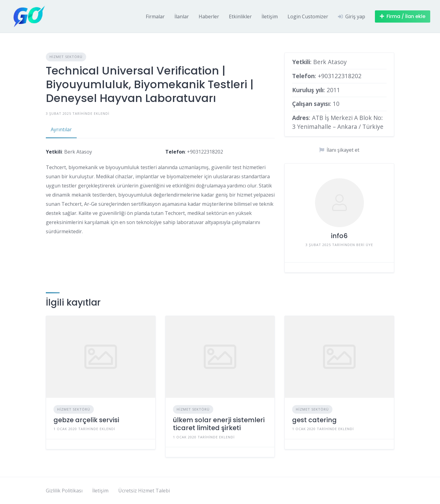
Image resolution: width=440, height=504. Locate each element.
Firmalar (155, 16)
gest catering (314, 420)
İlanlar (182, 16)
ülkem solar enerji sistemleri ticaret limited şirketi (219, 424)
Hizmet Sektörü (66, 57)
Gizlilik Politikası (64, 491)
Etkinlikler (240, 16)
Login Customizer (308, 16)
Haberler (209, 16)
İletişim (270, 16)
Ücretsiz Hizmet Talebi (144, 491)
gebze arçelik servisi (86, 420)
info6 (339, 236)
